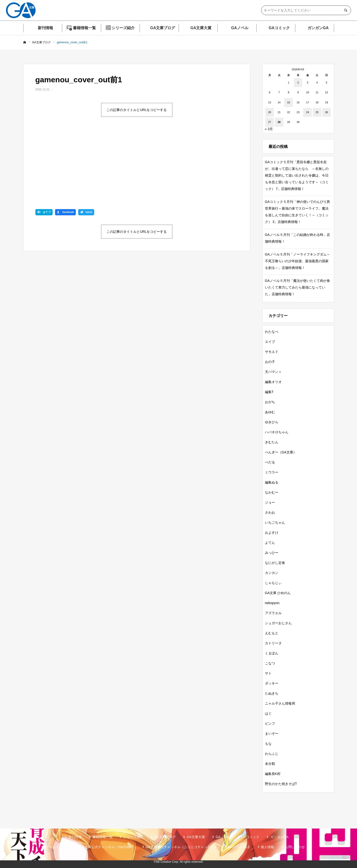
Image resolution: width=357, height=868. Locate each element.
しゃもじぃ (273, 583)
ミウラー (272, 472)
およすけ (272, 533)
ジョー (270, 502)
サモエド (272, 352)
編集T (269, 392)
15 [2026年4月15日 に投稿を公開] (289, 102)
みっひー (272, 553)
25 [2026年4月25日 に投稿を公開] (317, 112)
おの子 (270, 362)
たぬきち (272, 693)
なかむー (272, 492)
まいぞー (272, 734)
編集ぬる (272, 482)
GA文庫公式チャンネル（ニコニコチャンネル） (181, 847)
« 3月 (269, 129)
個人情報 (267, 847)
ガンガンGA (318, 28)
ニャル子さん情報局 (280, 703)
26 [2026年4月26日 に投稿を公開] (326, 112)
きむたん (272, 442)
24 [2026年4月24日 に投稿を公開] (308, 112)
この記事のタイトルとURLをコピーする (137, 110)
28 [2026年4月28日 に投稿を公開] (279, 122)
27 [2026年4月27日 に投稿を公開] (269, 122)
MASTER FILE (239, 847)
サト (268, 673)
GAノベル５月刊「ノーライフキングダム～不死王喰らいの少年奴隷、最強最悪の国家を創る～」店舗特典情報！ (297, 261)
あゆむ (270, 412)
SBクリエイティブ (55, 847)
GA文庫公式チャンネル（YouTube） (107, 847)
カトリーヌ (273, 643)
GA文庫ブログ (163, 28)
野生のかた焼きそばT (281, 784)
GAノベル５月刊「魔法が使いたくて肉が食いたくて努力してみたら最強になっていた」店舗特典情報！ (297, 287)
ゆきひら (272, 422)
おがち (270, 402)
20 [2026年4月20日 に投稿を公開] (269, 112)
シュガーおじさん (278, 623)
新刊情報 (45, 28)
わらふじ (272, 754)
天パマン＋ (273, 372)
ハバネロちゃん (277, 432)
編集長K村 (273, 774)
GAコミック (279, 28)
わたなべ (272, 332)
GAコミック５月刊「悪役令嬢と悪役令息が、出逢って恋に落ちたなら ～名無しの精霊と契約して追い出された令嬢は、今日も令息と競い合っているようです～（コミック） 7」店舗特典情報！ (297, 175)
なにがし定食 (275, 563)
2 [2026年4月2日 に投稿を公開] (298, 83)
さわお (270, 512)
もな (268, 744)
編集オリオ (273, 382)
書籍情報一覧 (84, 28)
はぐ (268, 713)
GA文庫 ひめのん (278, 593)
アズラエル (273, 613)
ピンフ (270, 723)
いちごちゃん (275, 523)
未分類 (270, 764)
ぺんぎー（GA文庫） (281, 452)
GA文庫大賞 (201, 28)
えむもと (272, 633)
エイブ (270, 342)
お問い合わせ (295, 847)
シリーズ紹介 (123, 28)
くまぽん (272, 653)
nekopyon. (273, 603)
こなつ (270, 663)
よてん (270, 543)
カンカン (272, 573)
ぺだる (270, 462)
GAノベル (240, 28)
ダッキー (272, 683)
